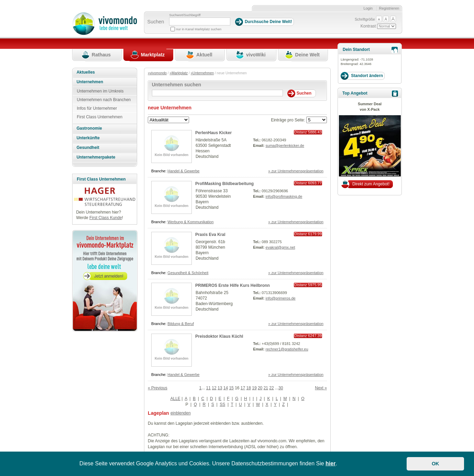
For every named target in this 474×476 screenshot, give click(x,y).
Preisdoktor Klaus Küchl (219, 336)
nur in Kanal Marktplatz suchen (199, 29)
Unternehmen (90, 82)
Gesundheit (88, 148)
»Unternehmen (202, 73)
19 (254, 388)
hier (330, 463)
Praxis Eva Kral (210, 235)
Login (368, 8)
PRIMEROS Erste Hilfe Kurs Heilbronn (233, 285)
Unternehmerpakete (96, 157)
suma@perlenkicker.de (285, 145)
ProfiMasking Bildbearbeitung (224, 184)
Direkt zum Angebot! (371, 184)
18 (249, 388)
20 (260, 388)
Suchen (156, 22)
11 (208, 388)
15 (231, 388)
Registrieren (389, 8)
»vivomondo (157, 73)
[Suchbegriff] (200, 21)
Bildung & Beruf (181, 324)
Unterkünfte (88, 138)
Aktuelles (86, 72)
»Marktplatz (179, 73)
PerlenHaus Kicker (213, 133)
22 (271, 388)
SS (222, 404)
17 (243, 388)
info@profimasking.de (284, 196)
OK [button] (436, 464)
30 (281, 388)
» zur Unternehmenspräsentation (296, 171)
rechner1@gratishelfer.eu (287, 349)
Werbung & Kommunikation (190, 222)
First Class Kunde (106, 218)
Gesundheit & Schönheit (188, 273)
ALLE (175, 399)
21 (266, 388)
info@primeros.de (281, 298)
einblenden (181, 413)
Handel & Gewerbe (183, 171)
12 (214, 388)
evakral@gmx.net (280, 247)
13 (220, 388)
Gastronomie (89, 128)
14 (226, 388)
